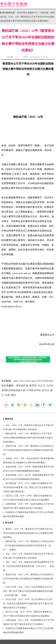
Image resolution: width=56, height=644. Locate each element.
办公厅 (41, 386)
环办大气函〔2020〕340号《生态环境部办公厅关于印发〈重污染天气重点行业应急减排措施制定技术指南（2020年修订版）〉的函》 (28, 591)
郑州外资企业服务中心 (27, 13)
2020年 (50, 386)
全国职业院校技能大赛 (13, 390)
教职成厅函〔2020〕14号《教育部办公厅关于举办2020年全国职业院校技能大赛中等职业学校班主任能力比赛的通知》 (27, 17)
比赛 (7, 395)
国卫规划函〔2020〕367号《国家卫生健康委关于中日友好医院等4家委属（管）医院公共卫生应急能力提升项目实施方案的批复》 (28, 487)
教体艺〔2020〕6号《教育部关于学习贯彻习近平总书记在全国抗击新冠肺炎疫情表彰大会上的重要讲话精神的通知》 (28, 533)
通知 (13, 395)
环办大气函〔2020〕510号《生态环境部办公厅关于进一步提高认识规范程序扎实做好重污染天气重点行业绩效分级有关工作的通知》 (28, 604)
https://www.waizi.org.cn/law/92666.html (33, 381)
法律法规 (45, 13)
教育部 (33, 386)
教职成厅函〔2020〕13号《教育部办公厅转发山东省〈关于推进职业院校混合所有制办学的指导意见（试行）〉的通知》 (28, 546)
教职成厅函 (22, 386)
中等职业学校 (34, 390)
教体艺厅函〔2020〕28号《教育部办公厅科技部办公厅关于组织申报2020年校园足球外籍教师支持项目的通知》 (28, 450)
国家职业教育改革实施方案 (20, 169)
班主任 (46, 390)
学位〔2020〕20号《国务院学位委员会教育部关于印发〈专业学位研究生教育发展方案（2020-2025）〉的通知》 (28, 566)
